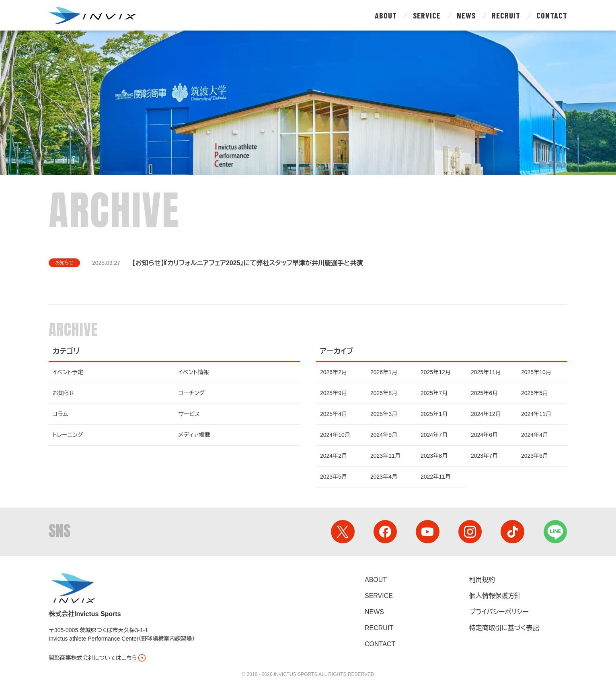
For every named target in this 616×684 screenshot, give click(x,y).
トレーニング (68, 435)
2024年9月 (384, 435)
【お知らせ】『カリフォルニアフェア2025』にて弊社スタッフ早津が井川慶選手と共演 (248, 263)
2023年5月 (334, 477)
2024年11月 (536, 414)
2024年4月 (535, 435)
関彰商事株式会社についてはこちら (98, 658)
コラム (60, 414)
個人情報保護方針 (495, 596)
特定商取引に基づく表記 (504, 628)
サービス (189, 414)
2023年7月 (484, 456)
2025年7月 (434, 393)
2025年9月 (334, 393)
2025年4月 (334, 414)
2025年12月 (436, 372)
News (466, 15)
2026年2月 (334, 372)
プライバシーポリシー (499, 612)
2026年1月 (384, 372)
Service (427, 15)
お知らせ (65, 263)
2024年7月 (434, 435)
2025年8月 (384, 393)
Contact (552, 15)
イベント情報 (194, 372)
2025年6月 (484, 393)
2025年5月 (535, 393)
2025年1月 (434, 414)
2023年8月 (434, 456)
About (386, 15)
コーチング (192, 393)
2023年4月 (384, 477)
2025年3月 (384, 414)
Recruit (506, 15)
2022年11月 (436, 477)
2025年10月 (536, 372)
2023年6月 (535, 456)
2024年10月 (335, 435)
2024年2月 (334, 456)
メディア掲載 (194, 435)
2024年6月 (484, 435)
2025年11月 (486, 372)
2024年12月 (486, 414)
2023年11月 (385, 456)
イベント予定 (68, 372)
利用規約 (482, 580)
